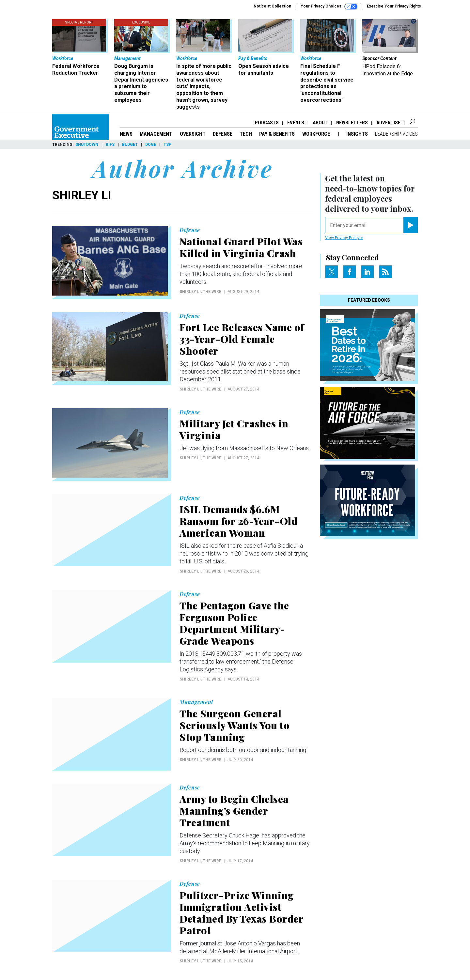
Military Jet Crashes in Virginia (234, 429)
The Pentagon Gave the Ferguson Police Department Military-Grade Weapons (234, 623)
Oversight (193, 134)
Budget (130, 145)
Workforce (317, 134)
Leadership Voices (396, 134)
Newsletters (352, 123)
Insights (357, 134)
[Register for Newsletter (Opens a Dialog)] (410, 225)
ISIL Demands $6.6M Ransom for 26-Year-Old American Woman (238, 521)
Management (156, 134)
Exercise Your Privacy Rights (394, 6)
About (320, 123)
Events (296, 123)
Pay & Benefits (277, 134)
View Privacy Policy (344, 238)
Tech (246, 134)
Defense (223, 134)
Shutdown (87, 145)
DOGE (151, 145)
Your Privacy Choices (329, 7)
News (126, 134)
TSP (167, 145)
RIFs (110, 145)
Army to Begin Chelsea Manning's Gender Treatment (234, 811)
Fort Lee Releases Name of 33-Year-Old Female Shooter (242, 339)
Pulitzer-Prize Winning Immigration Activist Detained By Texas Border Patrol (241, 913)
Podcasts (267, 123)
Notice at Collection (272, 6)
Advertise (388, 123)
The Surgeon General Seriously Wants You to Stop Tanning (235, 725)
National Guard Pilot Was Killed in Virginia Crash (241, 247)
